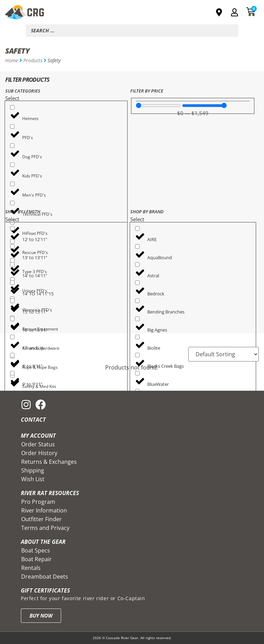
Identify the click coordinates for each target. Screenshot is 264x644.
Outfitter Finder (42, 519)
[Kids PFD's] (12, 165)
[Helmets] (12, 107)
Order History (39, 453)
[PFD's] (12, 126)
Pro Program (38, 502)
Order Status (38, 444)
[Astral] (137, 265)
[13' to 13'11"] (12, 247)
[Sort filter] (224, 354)
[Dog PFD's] (12, 146)
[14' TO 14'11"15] (12, 283)
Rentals (31, 568)
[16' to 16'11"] (12, 319)
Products (33, 60)
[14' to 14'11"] (12, 265)
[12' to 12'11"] (12, 228)
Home (12, 60)
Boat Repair (36, 559)
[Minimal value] (158, 106)
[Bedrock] (137, 283)
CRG (36, 12)
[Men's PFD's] (12, 184)
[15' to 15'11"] (12, 301)
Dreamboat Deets (45, 577)
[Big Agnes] (137, 319)
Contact (33, 420)
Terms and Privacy (45, 528)
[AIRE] (137, 228)
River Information (44, 510)
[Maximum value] (204, 106)
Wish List (33, 479)
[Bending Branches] (137, 301)
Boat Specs (36, 550)
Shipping (33, 470)
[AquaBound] (137, 247)
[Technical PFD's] (12, 203)
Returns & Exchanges (49, 462)
